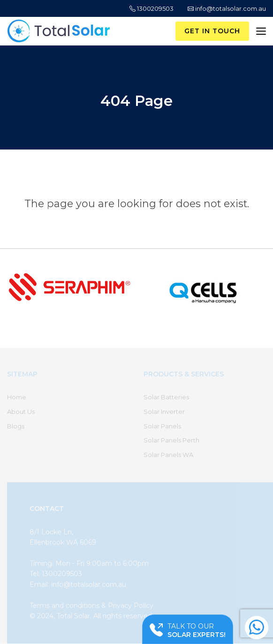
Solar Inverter (164, 412)
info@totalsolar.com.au (227, 8)
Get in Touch (212, 31)
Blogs (16, 426)
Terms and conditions (64, 606)
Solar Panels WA (168, 455)
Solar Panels (162, 426)
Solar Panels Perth (171, 440)
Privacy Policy (131, 606)
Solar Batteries (166, 397)
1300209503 (152, 8)
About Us (21, 412)
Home (17, 397)
